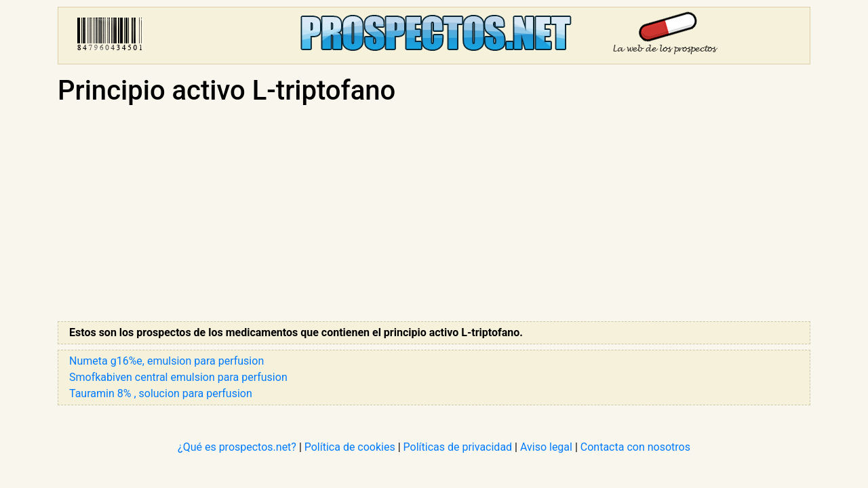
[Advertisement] (434, 214)
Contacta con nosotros (635, 447)
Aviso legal (546, 447)
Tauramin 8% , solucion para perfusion (161, 393)
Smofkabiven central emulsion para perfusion (178, 377)
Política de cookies (350, 447)
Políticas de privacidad (458, 447)
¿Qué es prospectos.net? (237, 447)
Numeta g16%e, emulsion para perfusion (166, 361)
